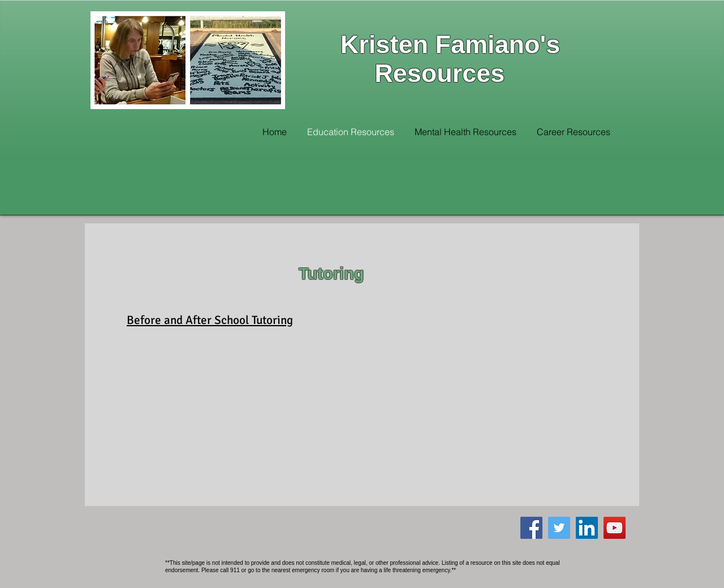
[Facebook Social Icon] (531, 528)
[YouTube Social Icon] (615, 528)
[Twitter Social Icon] (559, 528)
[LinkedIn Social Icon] (587, 528)
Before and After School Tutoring (210, 320)
